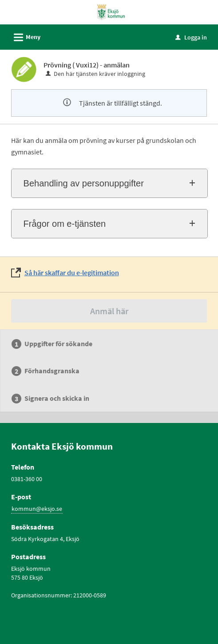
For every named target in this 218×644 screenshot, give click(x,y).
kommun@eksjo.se (37, 509)
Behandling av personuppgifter (84, 183)
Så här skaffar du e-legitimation (72, 273)
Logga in (191, 37)
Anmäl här (109, 311)
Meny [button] (24, 36)
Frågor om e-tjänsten (65, 224)
